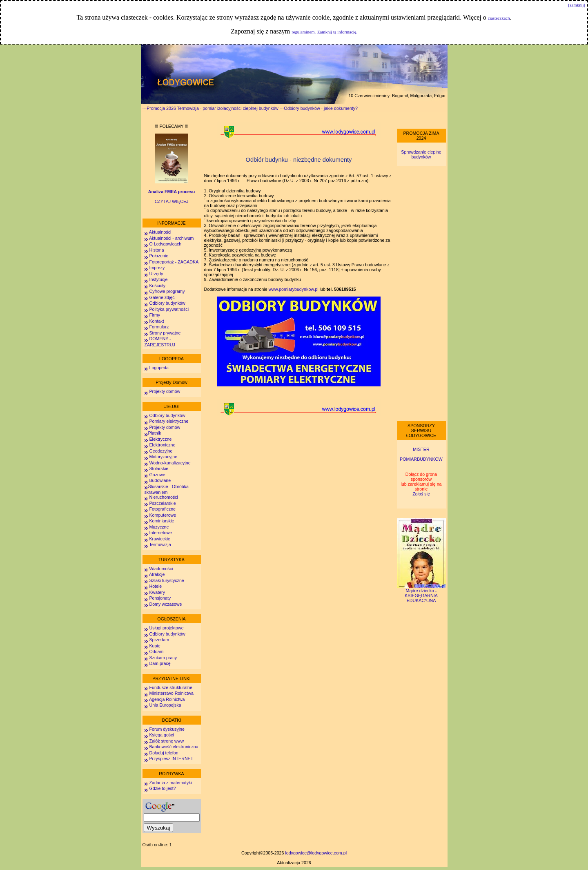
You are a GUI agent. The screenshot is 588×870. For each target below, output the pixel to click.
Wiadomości (161, 569)
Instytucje (158, 279)
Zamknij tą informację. (337, 32)
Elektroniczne (162, 445)
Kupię (155, 646)
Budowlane (160, 480)
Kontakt (156, 321)
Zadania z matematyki (170, 783)
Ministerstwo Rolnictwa (171, 693)
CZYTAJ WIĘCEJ (172, 201)
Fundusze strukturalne (170, 687)
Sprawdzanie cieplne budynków (421, 154)
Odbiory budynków (167, 303)
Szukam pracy (163, 658)
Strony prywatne (165, 333)
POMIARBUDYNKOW (421, 459)
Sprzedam (159, 640)
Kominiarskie (161, 521)
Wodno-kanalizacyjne (170, 463)
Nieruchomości (163, 497)
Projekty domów (165, 391)
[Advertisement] (421, 294)
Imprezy (157, 268)
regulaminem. (304, 32)
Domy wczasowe (165, 604)
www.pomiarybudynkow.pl (294, 289)
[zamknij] (577, 5)
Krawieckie (160, 539)
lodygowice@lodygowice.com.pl (316, 853)
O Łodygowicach (165, 244)
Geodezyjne (161, 451)
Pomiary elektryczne (169, 421)
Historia (156, 250)
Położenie (159, 256)
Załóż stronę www (166, 741)
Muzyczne (159, 527)
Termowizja (160, 544)
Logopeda (159, 368)
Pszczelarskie (162, 503)
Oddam (156, 651)
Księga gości (161, 735)
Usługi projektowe (166, 628)
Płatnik (155, 433)
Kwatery (157, 592)
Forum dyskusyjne (167, 729)
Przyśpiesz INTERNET (171, 758)
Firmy (155, 315)
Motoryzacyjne (163, 457)
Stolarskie (159, 468)
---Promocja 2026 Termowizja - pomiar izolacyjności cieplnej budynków (210, 108)
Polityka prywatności (169, 309)
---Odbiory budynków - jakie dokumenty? (319, 108)
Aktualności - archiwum (171, 238)
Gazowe (157, 475)
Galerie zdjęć (162, 297)
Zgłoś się (421, 494)
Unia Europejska (165, 705)
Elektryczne (160, 439)
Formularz (159, 327)
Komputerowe (163, 515)
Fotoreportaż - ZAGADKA (174, 262)
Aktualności (160, 232)
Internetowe (160, 533)
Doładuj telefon (164, 753)
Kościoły (157, 286)
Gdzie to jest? (162, 788)
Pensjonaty (160, 598)
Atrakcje (157, 574)
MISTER (421, 449)
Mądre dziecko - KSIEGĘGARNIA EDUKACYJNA (421, 593)
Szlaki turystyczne (166, 580)
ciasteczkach (499, 18)
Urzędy (156, 274)
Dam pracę (160, 663)
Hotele (155, 586)
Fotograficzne (162, 509)
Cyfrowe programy (167, 291)
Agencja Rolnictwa (167, 699)
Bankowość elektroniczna (174, 747)
